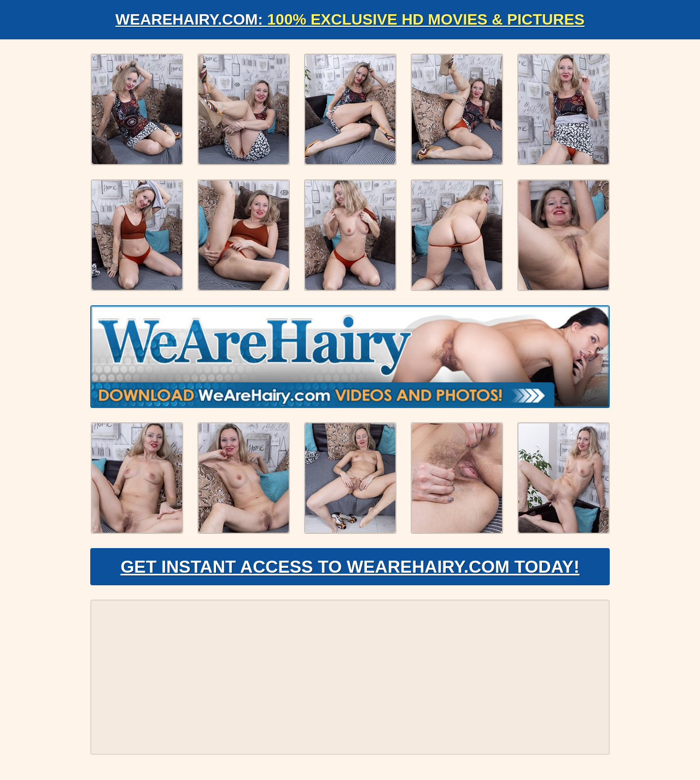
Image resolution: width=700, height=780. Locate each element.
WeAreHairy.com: (350, 19)
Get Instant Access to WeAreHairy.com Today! (350, 567)
